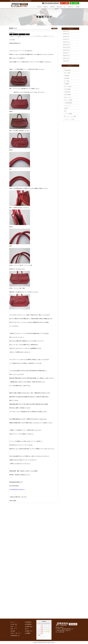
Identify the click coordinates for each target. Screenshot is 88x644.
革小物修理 (67, 78)
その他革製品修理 (68, 103)
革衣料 (13, 631)
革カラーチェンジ (68, 97)
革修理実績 (52, 7)
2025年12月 (66, 45)
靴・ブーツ (14, 629)
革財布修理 (67, 76)
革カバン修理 (16, 34)
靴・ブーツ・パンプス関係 (70, 116)
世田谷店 (28, 34)
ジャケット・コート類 (69, 119)
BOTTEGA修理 (68, 95)
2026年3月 (65, 37)
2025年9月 (65, 53)
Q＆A (65, 7)
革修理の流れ (59, 7)
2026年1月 (65, 42)
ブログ (11, 34)
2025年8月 (65, 56)
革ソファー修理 (68, 87)
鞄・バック (14, 627)
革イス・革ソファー (16, 633)
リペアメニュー (22, 34)
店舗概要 (77, 7)
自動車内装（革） (16, 635)
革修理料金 (46, 7)
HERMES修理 (67, 70)
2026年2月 (65, 39)
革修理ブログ (71, 7)
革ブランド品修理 (68, 100)
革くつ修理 (67, 81)
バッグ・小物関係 (68, 114)
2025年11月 (66, 47)
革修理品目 (39, 7)
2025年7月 (65, 58)
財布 (65, 111)
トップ (34, 7)
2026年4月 (65, 34)
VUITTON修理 (67, 89)
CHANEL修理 (67, 92)
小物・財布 (14, 624)
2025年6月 (65, 61)
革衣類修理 (67, 84)
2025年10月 (66, 50)
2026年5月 (65, 31)
